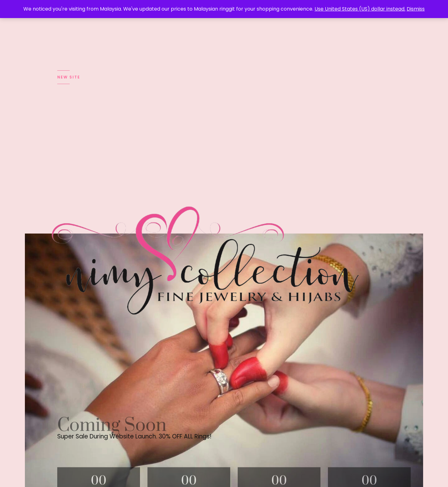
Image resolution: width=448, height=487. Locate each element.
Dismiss (416, 9)
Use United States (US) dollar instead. (360, 9)
